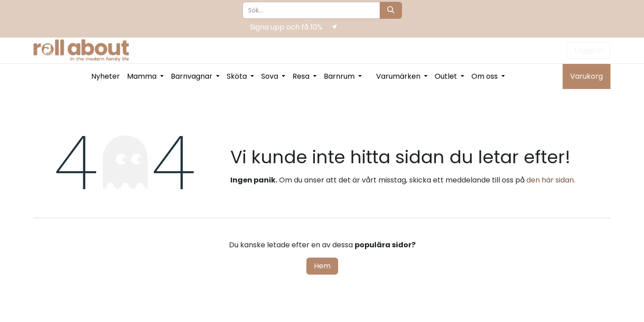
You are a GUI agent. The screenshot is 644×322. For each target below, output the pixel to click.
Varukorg (587, 76)
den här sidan (550, 180)
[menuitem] (106, 76)
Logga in (589, 50)
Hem (322, 266)
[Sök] (391, 10)
